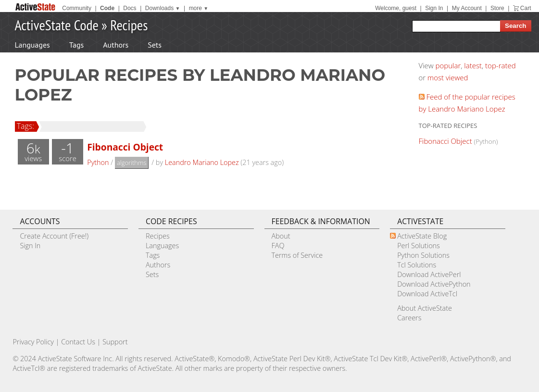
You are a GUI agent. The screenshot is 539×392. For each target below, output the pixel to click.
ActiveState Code (57, 25)
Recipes (129, 25)
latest (473, 65)
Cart (526, 8)
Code (107, 8)
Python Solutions (423, 255)
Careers (409, 318)
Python (98, 162)
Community (77, 8)
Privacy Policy (33, 342)
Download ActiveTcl (427, 294)
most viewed (448, 77)
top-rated (501, 65)
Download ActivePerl (429, 274)
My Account (467, 8)
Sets (155, 45)
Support (115, 342)
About (281, 236)
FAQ (278, 246)
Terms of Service (297, 255)
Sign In (434, 8)
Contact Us (78, 342)
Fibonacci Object (125, 147)
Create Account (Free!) (54, 236)
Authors (116, 45)
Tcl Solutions (417, 265)
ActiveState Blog (422, 236)
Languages (32, 45)
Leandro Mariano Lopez (202, 162)
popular (448, 65)
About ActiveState (425, 308)
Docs (130, 8)
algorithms (132, 163)
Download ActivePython (434, 284)
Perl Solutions (419, 246)
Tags (76, 45)
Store (497, 8)
